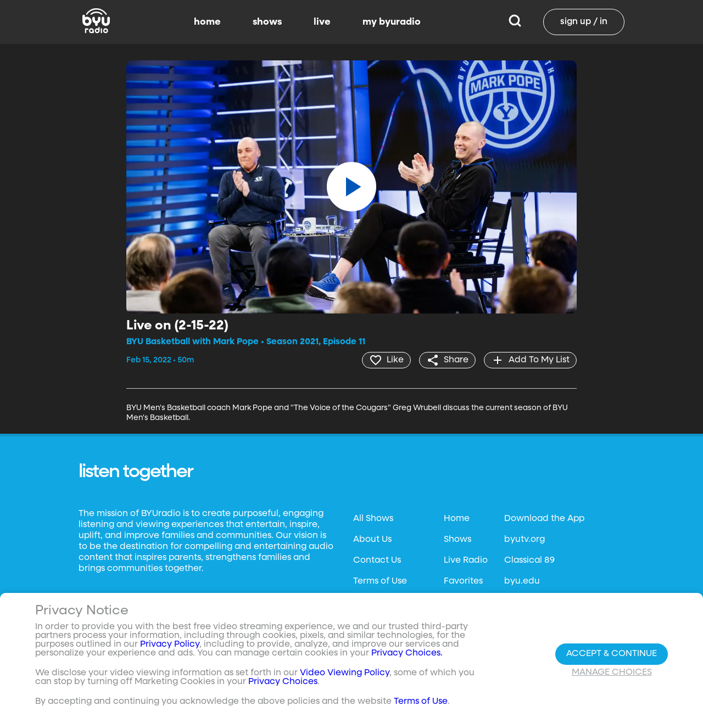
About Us (372, 540)
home (207, 22)
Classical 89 (529, 561)
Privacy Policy (170, 645)
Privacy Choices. (407, 653)
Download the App (544, 519)
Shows (457, 540)
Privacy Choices (283, 682)
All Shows (373, 519)
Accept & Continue (612, 654)
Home (457, 519)
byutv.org (525, 540)
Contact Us (377, 561)
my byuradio (392, 22)
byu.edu (522, 581)
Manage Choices (612, 673)
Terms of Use (380, 581)
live (322, 22)
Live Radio (466, 561)
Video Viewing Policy (345, 673)
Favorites (463, 581)
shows (267, 22)
